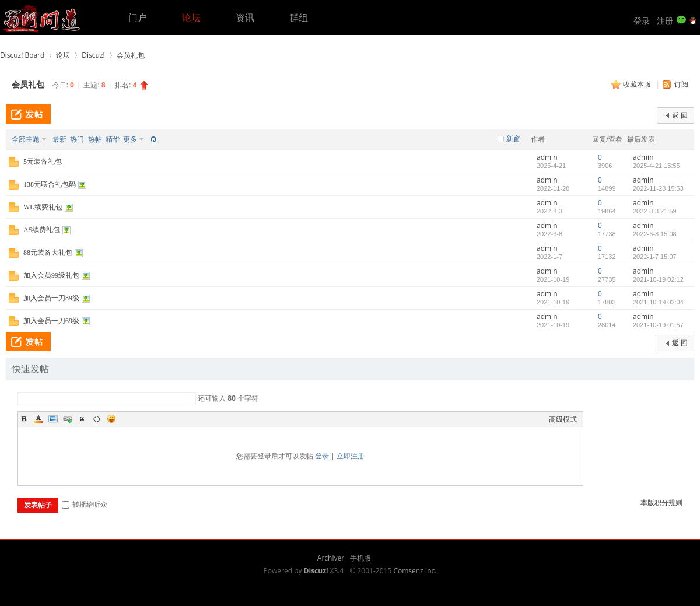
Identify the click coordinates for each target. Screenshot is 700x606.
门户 (138, 17)
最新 (60, 139)
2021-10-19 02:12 (658, 279)
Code (97, 419)
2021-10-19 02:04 (658, 302)
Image (53, 419)
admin (547, 157)
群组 (299, 17)
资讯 (245, 17)
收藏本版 (638, 84)
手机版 (360, 558)
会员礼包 (131, 55)
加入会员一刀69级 (51, 321)
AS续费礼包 (42, 230)
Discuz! (93, 55)
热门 (77, 139)
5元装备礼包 (43, 162)
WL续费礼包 (43, 207)
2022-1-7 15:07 (655, 257)
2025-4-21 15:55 (657, 166)
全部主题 (26, 139)
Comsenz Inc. (415, 571)
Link (68, 419)
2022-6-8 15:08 (655, 234)
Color (38, 419)
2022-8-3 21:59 (655, 211)
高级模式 (563, 419)
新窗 (513, 139)
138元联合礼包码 (50, 184)
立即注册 (351, 456)
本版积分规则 (661, 502)
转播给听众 (85, 504)
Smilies (111, 419)
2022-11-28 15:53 (658, 188)
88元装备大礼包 (48, 253)
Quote (82, 419)
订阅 (681, 84)
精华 (113, 139)
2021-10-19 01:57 (658, 325)
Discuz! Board (22, 55)
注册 (665, 21)
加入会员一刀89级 (51, 298)
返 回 (680, 115)
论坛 (191, 17)
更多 (130, 139)
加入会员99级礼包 (51, 275)
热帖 (95, 139)
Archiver (331, 558)
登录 (642, 21)
